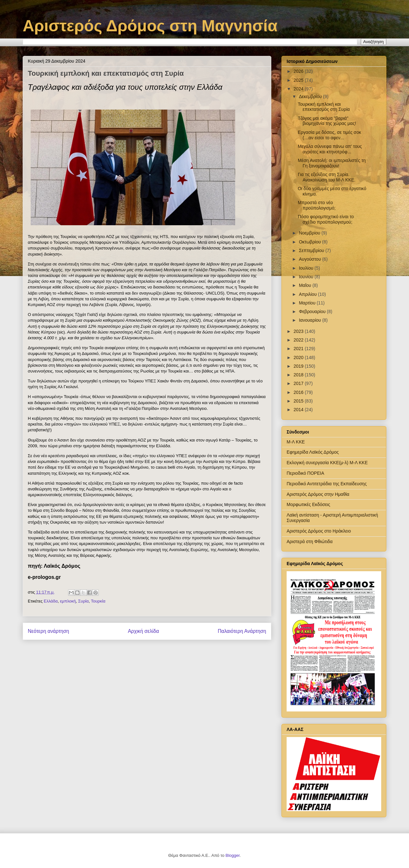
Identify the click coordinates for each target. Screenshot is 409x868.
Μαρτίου (308, 303)
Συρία (84, 601)
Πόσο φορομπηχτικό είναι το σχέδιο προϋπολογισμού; (326, 219)
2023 (299, 331)
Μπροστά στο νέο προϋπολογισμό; (317, 205)
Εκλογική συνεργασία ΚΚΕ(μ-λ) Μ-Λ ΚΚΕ (327, 463)
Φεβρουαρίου (313, 311)
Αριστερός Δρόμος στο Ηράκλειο (319, 531)
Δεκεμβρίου (311, 96)
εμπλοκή (68, 601)
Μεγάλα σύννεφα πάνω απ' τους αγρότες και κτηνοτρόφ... (330, 149)
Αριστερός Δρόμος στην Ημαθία (318, 494)
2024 (299, 89)
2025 (299, 80)
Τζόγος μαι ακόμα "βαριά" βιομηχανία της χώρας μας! (327, 121)
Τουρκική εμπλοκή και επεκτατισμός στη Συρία (324, 107)
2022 (299, 340)
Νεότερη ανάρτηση (48, 631)
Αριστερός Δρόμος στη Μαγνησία (150, 26)
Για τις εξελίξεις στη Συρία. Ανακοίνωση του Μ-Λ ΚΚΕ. (327, 177)
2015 (299, 401)
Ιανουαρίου (310, 320)
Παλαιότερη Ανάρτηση (242, 631)
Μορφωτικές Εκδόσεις (308, 504)
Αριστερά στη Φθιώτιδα (310, 542)
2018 (299, 375)
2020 (299, 357)
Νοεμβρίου (310, 233)
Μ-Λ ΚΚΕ (296, 442)
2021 (299, 349)
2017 (299, 383)
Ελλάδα (51, 601)
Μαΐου (305, 285)
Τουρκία (98, 601)
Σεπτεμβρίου (312, 250)
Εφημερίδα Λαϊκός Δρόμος (313, 452)
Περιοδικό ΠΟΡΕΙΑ (305, 473)
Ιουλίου (307, 268)
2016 (299, 392)
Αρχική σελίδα (143, 631)
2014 (299, 410)
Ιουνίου (307, 277)
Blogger (233, 855)
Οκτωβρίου (310, 242)
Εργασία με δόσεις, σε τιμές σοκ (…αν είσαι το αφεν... (329, 135)
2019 (299, 366)
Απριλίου (308, 294)
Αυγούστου (310, 259)
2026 (299, 71)
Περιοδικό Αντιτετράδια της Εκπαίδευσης (327, 484)
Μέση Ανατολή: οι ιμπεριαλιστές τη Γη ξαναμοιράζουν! (332, 163)
